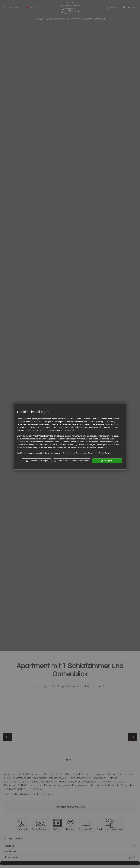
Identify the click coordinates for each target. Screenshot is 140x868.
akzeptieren (107, 461)
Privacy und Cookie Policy (99, 453)
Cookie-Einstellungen (37, 461)
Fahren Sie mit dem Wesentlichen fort (72, 461)
